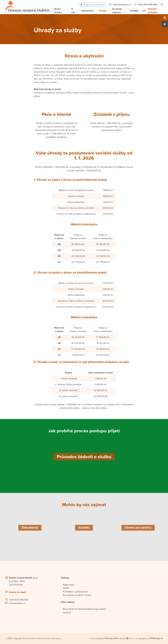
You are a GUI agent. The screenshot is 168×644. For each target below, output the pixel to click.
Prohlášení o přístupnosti (75, 592)
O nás (73, 11)
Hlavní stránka (58, 11)
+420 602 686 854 (147, 5)
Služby (103, 11)
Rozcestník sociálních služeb (77, 595)
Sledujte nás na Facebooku (94, 5)
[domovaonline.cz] (112, 638)
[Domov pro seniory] (138, 528)
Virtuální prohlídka (153, 11)
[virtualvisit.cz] (130, 638)
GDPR (66, 588)
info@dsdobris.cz (122, 5)
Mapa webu (69, 585)
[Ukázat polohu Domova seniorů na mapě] (44, 592)
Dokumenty (87, 11)
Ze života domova (117, 11)
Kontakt (134, 11)
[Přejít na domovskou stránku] (27, 7)
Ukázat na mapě (17, 592)
